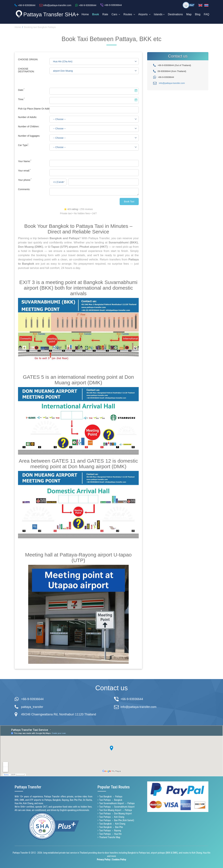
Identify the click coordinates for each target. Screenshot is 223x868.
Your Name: (25, 161)
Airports (144, 14)
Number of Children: (29, 126)
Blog (198, 14)
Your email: (24, 171)
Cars (116, 14)
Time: (21, 99)
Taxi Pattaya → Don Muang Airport (116, 814)
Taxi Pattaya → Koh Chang (112, 817)
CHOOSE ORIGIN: (28, 59)
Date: (21, 90)
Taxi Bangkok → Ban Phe (111, 827)
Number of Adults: (27, 117)
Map (189, 14)
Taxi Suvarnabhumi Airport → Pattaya (117, 803)
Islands (159, 14)
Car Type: (24, 145)
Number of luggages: (29, 136)
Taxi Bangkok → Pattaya (111, 797)
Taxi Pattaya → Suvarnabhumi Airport (117, 807)
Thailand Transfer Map (110, 837)
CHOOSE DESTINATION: (26, 70)
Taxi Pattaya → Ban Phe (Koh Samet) (117, 820)
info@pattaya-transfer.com (172, 83)
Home (85, 14)
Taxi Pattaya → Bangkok (111, 800)
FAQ (207, 14)
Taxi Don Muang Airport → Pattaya (116, 810)
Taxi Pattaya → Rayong (110, 830)
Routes (129, 14)
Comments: (24, 189)
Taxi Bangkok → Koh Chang (112, 824)
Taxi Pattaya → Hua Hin (110, 834)
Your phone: (25, 180)
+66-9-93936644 (32, 699)
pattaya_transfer (32, 707)
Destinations (175, 14)
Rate (105, 14)
